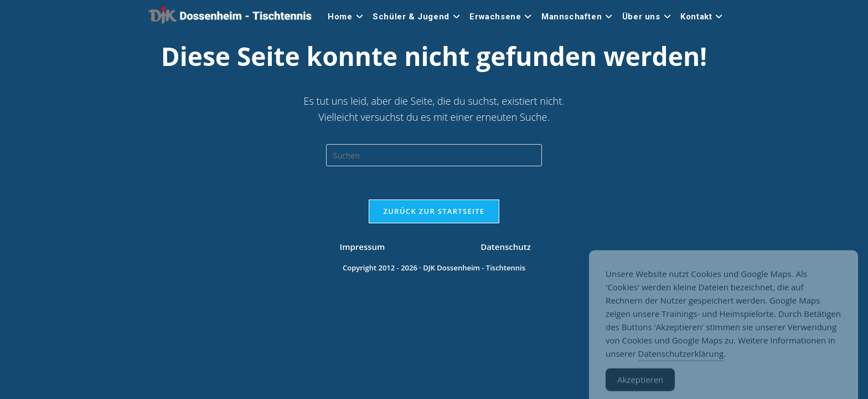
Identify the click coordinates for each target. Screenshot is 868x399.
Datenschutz (506, 366)
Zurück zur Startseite (434, 211)
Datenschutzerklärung (681, 362)
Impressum (363, 366)
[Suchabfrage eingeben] (434, 155)
